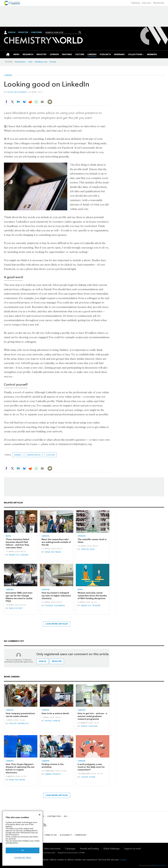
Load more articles (57, 624)
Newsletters (20, 62)
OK (23, 850)
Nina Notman (53, 552)
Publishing (136, 3)
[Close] (40, 815)
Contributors (54, 816)
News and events (52, 849)
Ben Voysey (16, 608)
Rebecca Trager (19, 555)
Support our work (132, 849)
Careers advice (34, 455)
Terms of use (51, 835)
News (8, 536)
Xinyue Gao (88, 549)
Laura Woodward (17, 92)
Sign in (42, 661)
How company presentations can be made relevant (20, 715)
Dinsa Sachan (89, 726)
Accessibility (66, 835)
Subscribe (37, 32)
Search (80, 32)
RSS (65, 816)
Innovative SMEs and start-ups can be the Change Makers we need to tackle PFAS (19, 597)
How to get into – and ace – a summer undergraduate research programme (92, 716)
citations (50, 455)
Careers (8, 75)
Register (23, 32)
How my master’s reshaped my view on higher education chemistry (56, 596)
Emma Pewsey (53, 774)
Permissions (81, 835)
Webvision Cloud (159, 865)
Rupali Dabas (53, 721)
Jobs (30, 62)
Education (147, 3)
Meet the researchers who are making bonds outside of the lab (56, 542)
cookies (123, 860)
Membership (159, 3)
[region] (23, 838)
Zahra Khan (88, 777)
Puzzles (53, 62)
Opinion (81, 536)
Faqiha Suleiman (55, 606)
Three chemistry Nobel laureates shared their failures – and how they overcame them (17, 544)
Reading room (41, 62)
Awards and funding (89, 849)
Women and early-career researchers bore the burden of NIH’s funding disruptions (92, 596)
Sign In (12, 32)
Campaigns (70, 849)
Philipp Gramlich (19, 723)
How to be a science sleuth (55, 713)
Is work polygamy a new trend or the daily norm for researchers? (91, 767)
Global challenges (111, 849)
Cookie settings (23, 858)
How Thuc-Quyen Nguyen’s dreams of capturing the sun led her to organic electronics (20, 768)
